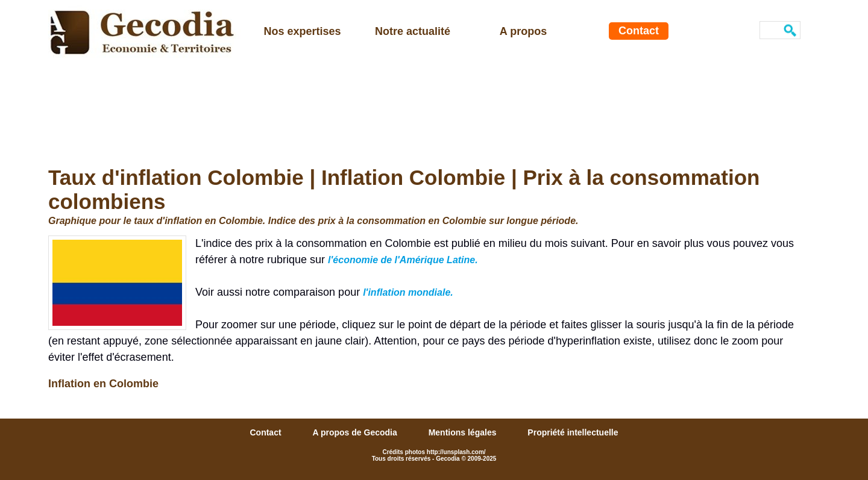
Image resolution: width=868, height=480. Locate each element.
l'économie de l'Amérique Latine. (403, 260)
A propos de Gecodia (356, 432)
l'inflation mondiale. (408, 292)
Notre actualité (413, 31)
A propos (523, 31)
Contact (639, 31)
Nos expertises (302, 31)
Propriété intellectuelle (573, 432)
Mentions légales (464, 432)
